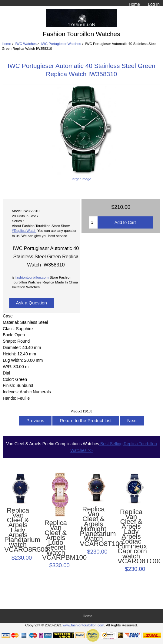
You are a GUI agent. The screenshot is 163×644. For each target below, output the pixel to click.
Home (134, 4)
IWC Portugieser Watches (61, 44)
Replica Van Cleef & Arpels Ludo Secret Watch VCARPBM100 (56, 540)
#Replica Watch (24, 230)
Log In (154, 4)
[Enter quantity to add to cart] (93, 222)
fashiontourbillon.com (32, 277)
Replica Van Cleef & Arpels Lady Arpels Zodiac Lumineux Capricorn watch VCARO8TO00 (131, 537)
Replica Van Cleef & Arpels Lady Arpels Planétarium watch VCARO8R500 (18, 530)
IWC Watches (26, 44)
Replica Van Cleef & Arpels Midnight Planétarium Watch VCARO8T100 (94, 527)
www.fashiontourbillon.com (83, 625)
